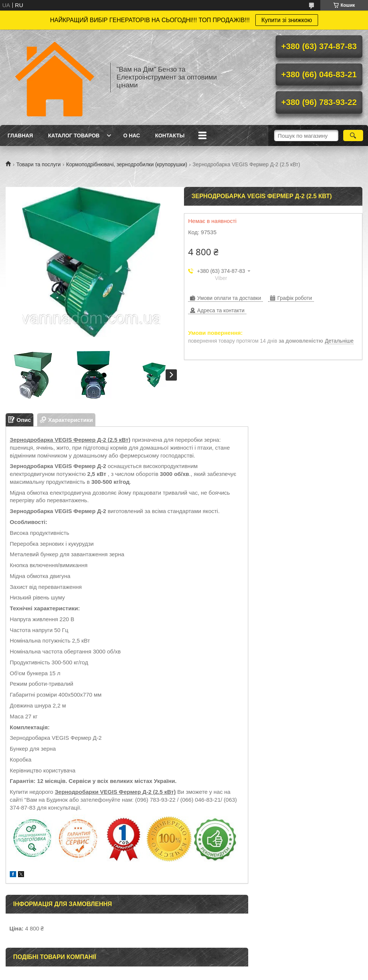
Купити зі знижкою (287, 20)
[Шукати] (353, 135)
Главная (20, 135)
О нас (132, 135)
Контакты (170, 135)
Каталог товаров (74, 135)
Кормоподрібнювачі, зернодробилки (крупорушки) (127, 164)
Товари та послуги (38, 164)
